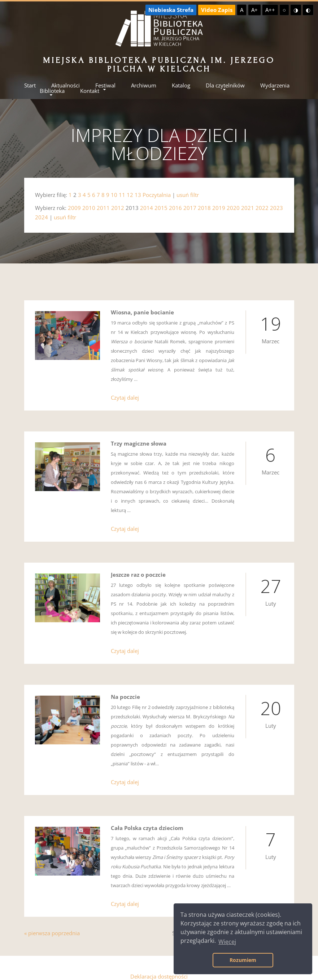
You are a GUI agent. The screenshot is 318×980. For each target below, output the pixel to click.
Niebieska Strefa (171, 10)
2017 (190, 208)
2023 (276, 208)
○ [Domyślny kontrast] (284, 10)
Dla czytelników (225, 85)
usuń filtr (188, 195)
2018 (204, 208)
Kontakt (90, 91)
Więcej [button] (227, 942)
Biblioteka (52, 91)
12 (130, 195)
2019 (219, 208)
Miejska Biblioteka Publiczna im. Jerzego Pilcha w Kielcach (159, 65)
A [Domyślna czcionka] (242, 10)
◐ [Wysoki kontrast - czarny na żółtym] (308, 10)
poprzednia (66, 925)
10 (114, 195)
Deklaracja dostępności (159, 969)
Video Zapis (217, 10)
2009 (74, 208)
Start (30, 85)
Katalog (181, 85)
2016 (175, 208)
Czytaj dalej (125, 396)
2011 (103, 208)
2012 (118, 208)
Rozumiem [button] (243, 960)
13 (138, 195)
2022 (262, 208)
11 (122, 195)
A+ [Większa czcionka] (254, 10)
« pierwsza (37, 925)
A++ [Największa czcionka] (270, 10)
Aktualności (66, 85)
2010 (89, 208)
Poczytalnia (157, 195)
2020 (233, 208)
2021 (248, 208)
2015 (161, 208)
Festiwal (105, 85)
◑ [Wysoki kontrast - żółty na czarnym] (296, 10)
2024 (42, 217)
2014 (147, 208)
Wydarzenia (275, 85)
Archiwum (144, 85)
